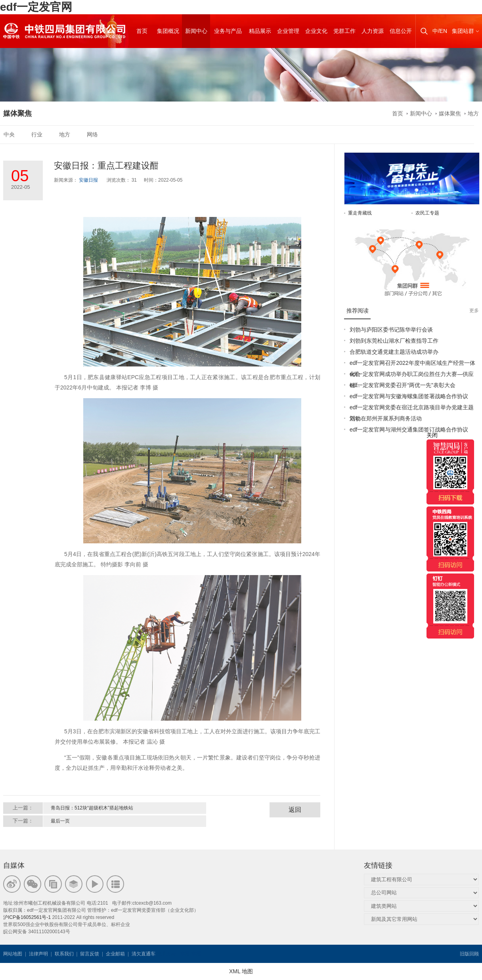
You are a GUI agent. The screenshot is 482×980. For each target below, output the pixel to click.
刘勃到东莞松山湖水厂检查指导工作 (394, 341)
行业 (37, 134)
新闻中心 (421, 113)
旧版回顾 (469, 954)
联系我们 (64, 954)
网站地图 (13, 954)
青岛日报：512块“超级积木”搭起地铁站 (92, 808)
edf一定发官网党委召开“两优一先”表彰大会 (403, 385)
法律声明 (38, 954)
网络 (92, 134)
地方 (473, 113)
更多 (474, 311)
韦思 (185, 954)
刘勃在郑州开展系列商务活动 (386, 418)
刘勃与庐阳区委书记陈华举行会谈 (391, 330)
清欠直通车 (143, 954)
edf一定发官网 (36, 7)
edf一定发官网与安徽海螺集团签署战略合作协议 (409, 396)
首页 (398, 113)
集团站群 (463, 31)
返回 (295, 810)
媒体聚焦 (450, 113)
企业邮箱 (115, 954)
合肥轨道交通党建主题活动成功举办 (394, 352)
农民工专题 (427, 213)
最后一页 (60, 821)
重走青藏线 (360, 213)
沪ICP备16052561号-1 (27, 917)
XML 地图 (241, 971)
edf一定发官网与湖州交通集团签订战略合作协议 (409, 430)
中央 (9, 134)
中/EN (440, 31)
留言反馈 (90, 954)
